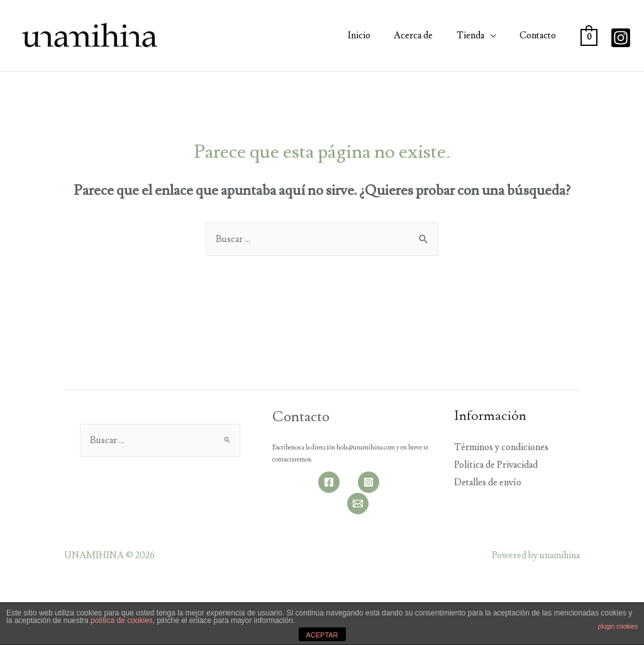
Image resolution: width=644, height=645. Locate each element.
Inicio (375, 36)
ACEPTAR (322, 635)
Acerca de (425, 36)
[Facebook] (329, 482)
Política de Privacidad (496, 465)
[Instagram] (621, 38)
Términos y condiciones (501, 447)
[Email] (358, 504)
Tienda (477, 36)
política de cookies (122, 620)
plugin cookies (618, 626)
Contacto (540, 36)
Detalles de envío (488, 482)
